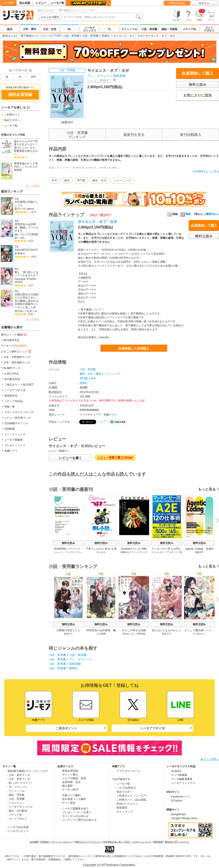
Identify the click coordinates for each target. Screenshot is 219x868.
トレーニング (122, 180)
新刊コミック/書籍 (14, 334)
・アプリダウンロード (127, 771)
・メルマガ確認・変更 (73, 778)
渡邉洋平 (199, 552)
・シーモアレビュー (17, 831)
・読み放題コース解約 (73, 799)
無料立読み (68, 543)
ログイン (204, 3)
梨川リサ (20, 209)
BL (69, 29)
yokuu (30, 209)
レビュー (41, 3)
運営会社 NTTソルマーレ (177, 842)
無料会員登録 (177, 3)
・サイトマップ (123, 812)
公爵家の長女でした (68, 630)
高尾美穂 (119, 76)
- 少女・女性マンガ (18, 779)
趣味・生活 (99, 180)
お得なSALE (12, 374)
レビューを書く (70, 458)
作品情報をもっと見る (206, 171)
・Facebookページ (180, 797)
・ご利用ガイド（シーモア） (131, 796)
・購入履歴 (66, 786)
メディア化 (189, 29)
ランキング (14, 346)
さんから (101, 552)
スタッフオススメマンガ (19, 412)
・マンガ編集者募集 (181, 779)
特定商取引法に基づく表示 (116, 842)
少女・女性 (50, 29)
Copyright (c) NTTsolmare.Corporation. (109, 865)
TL (110, 29)
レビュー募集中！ (100, 80)
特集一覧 (10, 407)
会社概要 (34, 842)
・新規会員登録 (69, 771)
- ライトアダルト (17, 819)
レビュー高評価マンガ (17, 418)
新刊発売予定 (12, 340)
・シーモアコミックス (182, 783)
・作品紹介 (175, 771)
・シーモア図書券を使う (74, 809)
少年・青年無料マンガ (17, 363)
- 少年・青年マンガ (18, 775)
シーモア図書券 (13, 440)
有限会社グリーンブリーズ (134, 552)
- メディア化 (14, 815)
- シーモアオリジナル (20, 807)
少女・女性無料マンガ (17, 357)
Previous (52, 520)
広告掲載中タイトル (16, 423)
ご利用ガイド (12, 115)
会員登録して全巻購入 (134, 348)
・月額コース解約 (70, 795)
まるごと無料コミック (16, 351)
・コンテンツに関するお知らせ (78, 820)
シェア (103, 421)
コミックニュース (15, 434)
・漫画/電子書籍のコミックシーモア (26, 771)
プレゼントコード (15, 445)
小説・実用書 (149, 29)
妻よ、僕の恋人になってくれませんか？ (27, 274)
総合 (10, 29)
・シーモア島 (122, 784)
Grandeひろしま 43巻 (134, 549)
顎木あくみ (128, 634)
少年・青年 (30, 29)
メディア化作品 (13, 401)
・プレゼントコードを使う (75, 812)
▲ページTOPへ (210, 759)
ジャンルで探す (50, 17)
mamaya (20, 279)
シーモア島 (58, 3)
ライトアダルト (209, 29)
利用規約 (45, 842)
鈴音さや (68, 634)
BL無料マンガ (12, 368)
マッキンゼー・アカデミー (165, 552)
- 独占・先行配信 (17, 811)
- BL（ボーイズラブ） (20, 783)
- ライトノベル (16, 791)
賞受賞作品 (11, 396)
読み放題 (25, 3)
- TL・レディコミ (17, 787)
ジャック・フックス (64, 552)
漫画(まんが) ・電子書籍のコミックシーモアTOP (31, 36)
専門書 (81, 180)
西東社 (106, 36)
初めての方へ (12, 120)
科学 (54, 180)
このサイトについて (141, 842)
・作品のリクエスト (126, 804)
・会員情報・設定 (70, 782)
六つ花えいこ (199, 634)
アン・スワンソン (100, 76)
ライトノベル (129, 29)
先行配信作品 (12, 379)
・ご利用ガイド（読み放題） (131, 800)
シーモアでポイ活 (15, 390)
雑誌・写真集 (169, 29)
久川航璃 (32, 234)
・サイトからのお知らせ (74, 816)
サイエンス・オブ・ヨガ (128, 36)
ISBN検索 (158, 842)
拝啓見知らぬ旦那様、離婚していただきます (27, 227)
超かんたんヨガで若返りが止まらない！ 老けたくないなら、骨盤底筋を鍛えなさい (26, 148)
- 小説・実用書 (16, 799)
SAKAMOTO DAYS (26, 250)
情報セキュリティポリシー (88, 842)
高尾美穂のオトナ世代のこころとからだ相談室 (26, 167)
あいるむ (20, 238)
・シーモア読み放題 (17, 827)
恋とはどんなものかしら (167, 630)
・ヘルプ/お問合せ (125, 788)
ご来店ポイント (67, 728)
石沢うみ (32, 311)
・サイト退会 (67, 803)
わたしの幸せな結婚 (134, 630)
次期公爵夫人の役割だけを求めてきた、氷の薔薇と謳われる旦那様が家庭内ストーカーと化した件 (27, 301)
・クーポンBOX (69, 790)
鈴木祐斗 (20, 253)
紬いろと (20, 234)
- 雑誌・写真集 (16, 795)
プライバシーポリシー (62, 842)
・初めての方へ (123, 792)
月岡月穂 (141, 634)
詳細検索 (10, 429)
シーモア (8, 3)
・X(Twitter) (176, 801)
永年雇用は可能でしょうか (27, 204)
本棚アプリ (11, 451)
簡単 (185, 214)
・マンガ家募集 (178, 775)
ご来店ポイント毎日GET (19, 385)
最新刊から (212, 214)
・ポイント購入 (69, 775)
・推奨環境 (121, 808)
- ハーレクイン (16, 803)
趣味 (67, 180)
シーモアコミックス (90, 29)
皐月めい (20, 311)
